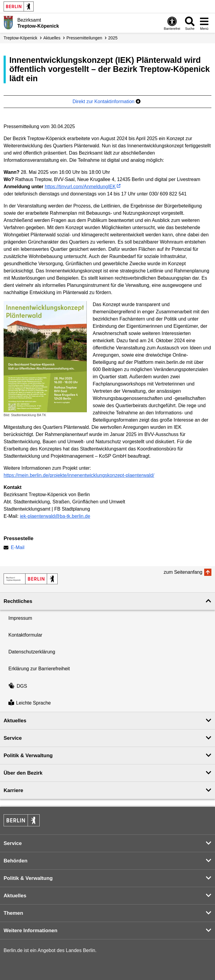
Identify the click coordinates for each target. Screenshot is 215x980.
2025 (113, 38)
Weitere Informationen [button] (30, 931)
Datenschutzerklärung (32, 652)
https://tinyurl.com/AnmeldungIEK (80, 187)
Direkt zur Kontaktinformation (106, 101)
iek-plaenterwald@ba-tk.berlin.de (55, 516)
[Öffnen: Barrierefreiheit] (172, 23)
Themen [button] (13, 913)
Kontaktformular (25, 635)
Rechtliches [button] (18, 601)
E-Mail (18, 548)
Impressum (20, 618)
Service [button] (13, 738)
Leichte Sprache (30, 703)
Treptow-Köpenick (20, 38)
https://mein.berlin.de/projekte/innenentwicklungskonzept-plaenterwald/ (79, 475)
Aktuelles (52, 38)
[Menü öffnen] (204, 23)
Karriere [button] (13, 790)
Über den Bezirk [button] (23, 773)
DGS (18, 686)
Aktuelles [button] (15, 721)
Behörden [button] (15, 861)
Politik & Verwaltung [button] (28, 756)
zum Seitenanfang (183, 572)
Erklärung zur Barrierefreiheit (39, 669)
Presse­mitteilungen (84, 38)
